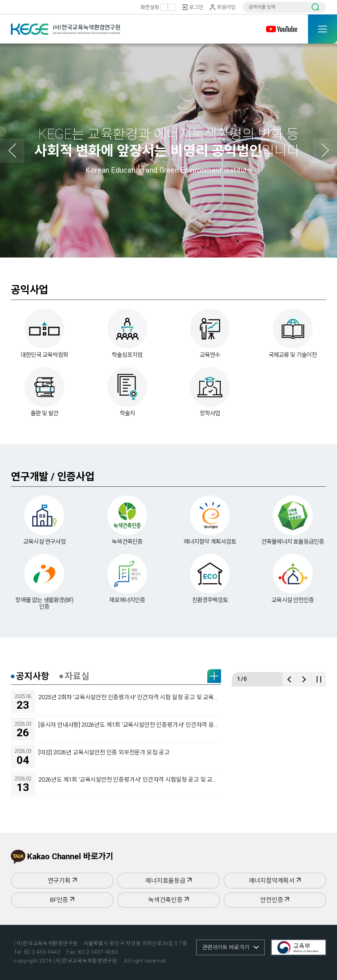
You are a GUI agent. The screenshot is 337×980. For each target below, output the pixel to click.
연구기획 (62, 905)
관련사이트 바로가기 (226, 947)
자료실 (77, 708)
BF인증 (62, 924)
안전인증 (275, 924)
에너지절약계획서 (275, 905)
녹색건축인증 (168, 924)
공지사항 (32, 708)
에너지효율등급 (168, 905)
